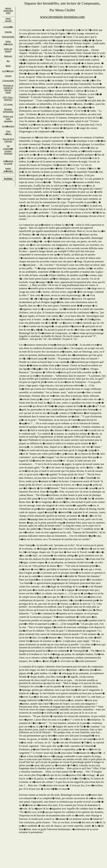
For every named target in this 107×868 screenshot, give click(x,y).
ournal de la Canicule (9, 140)
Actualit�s (8, 27)
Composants (8, 81)
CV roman (8, 104)
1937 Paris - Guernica (8, 98)
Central (8, 76)
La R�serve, (8, 71)
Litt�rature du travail (8, 162)
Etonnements (8, 37)
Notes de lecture (8, 50)
